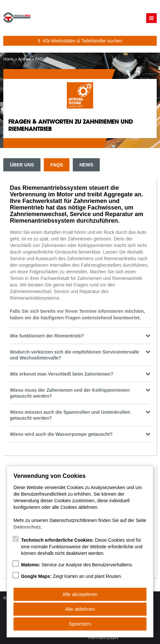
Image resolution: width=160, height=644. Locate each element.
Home (9, 59)
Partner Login (103, 638)
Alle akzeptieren (80, 594)
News (86, 165)
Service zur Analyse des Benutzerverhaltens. (77, 565)
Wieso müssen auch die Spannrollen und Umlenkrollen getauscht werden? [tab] (80, 415)
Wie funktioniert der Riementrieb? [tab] (80, 336)
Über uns (22, 165)
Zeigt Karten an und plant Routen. (72, 576)
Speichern (80, 624)
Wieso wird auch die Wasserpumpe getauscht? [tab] (80, 434)
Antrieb (24, 59)
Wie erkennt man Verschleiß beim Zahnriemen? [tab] (80, 374)
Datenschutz (27, 527)
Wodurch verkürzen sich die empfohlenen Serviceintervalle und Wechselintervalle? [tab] (80, 355)
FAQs (57, 165)
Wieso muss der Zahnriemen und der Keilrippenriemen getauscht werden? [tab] (80, 393)
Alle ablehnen (80, 609)
